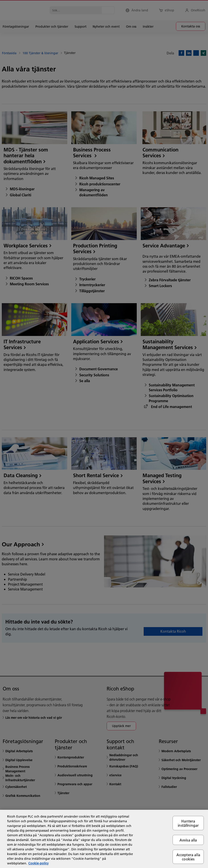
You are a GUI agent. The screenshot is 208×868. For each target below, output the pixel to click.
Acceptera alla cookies (188, 857)
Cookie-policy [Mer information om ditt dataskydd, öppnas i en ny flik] (38, 863)
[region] (104, 839)
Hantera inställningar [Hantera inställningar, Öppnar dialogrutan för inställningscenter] (188, 823)
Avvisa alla (188, 840)
